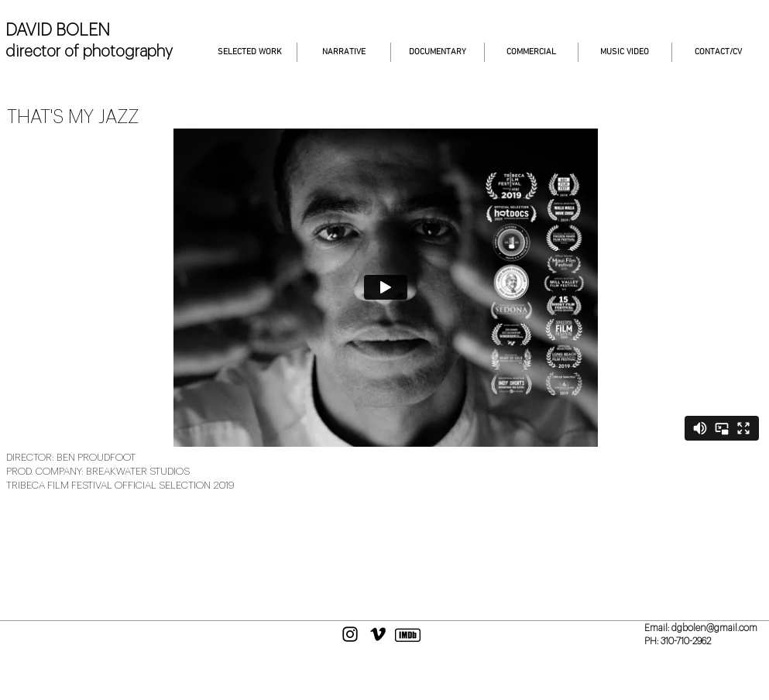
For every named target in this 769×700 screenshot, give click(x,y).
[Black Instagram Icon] (350, 634)
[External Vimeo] (385, 288)
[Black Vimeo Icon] (378, 634)
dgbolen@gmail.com (714, 628)
